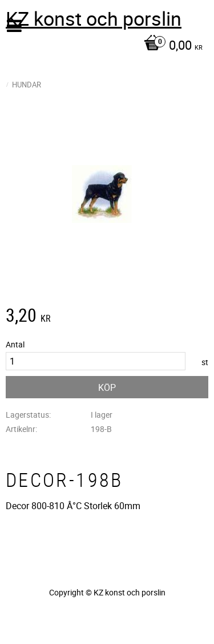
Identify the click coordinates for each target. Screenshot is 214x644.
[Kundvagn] (104, 46)
